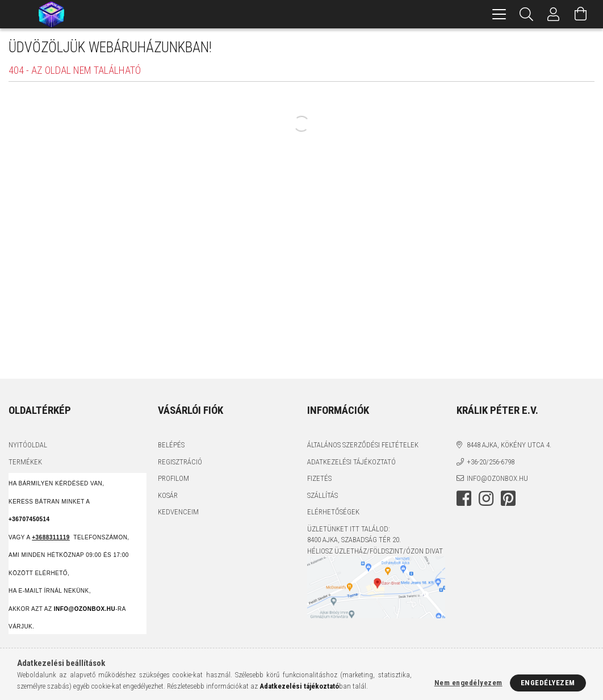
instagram (486, 498)
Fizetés (319, 478)
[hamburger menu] (499, 14)
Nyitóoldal (28, 445)
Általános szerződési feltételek (363, 445)
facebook (464, 498)
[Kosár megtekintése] (581, 14)
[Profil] (554, 14)
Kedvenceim (178, 512)
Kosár (168, 495)
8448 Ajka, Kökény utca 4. (509, 445)
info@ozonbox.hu (497, 478)
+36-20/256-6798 (491, 462)
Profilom (173, 478)
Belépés (171, 445)
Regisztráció (180, 462)
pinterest (508, 498)
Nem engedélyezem (468, 683)
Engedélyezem (548, 683)
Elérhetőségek (333, 512)
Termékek (25, 462)
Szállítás (323, 495)
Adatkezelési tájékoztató (351, 462)
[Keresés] (526, 14)
